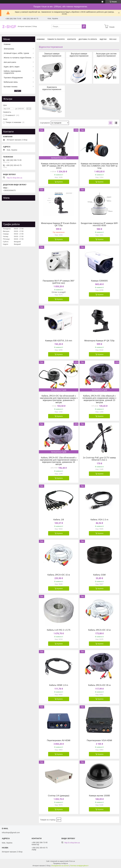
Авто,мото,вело (10, 62)
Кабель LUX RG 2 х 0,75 (59, 630)
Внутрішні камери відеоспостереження (79, 55)
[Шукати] (84, 26)
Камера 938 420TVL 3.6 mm (59, 341)
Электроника (9, 49)
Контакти (72, 39)
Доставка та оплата (88, 39)
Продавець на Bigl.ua (60, 863)
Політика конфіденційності (79, 866)
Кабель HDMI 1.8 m (59, 685)
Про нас (113, 39)
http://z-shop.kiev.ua (14, 178)
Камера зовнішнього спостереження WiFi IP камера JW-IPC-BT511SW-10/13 (59, 166)
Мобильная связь (11, 82)
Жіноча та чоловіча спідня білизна (17, 58)
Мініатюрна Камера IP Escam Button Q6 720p (59, 224)
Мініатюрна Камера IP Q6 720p (99, 341)
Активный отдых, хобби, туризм (16, 53)
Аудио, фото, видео (12, 67)
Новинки (41, 39)
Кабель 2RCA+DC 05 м (99, 685)
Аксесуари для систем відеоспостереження (106, 55)
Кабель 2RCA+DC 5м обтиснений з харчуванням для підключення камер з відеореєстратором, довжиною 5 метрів (59, 399)
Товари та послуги (56, 39)
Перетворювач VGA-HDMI (99, 741)
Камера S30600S (99, 281)
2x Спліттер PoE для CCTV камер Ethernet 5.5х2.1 (99, 459)
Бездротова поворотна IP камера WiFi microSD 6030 (99, 224)
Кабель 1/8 (59, 520)
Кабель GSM (99, 575)
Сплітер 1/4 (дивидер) (59, 796)
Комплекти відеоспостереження (52, 88)
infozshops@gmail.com (11, 833)
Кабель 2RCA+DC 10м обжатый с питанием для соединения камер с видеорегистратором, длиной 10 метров (99, 399)
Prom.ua (72, 861)
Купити (60, 182)
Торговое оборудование (13, 78)
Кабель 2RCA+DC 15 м (59, 575)
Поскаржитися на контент (60, 866)
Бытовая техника (10, 87)
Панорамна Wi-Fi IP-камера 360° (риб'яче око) (59, 282)
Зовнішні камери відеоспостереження (52, 55)
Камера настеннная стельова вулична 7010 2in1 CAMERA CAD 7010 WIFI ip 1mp (99, 166)
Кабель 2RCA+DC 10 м (99, 630)
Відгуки (103, 39)
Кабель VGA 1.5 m (99, 520)
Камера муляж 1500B (99, 796)
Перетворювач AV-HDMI (59, 741)
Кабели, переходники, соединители (12, 72)
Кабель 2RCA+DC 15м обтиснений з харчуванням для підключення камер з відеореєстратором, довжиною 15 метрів (59, 461)
